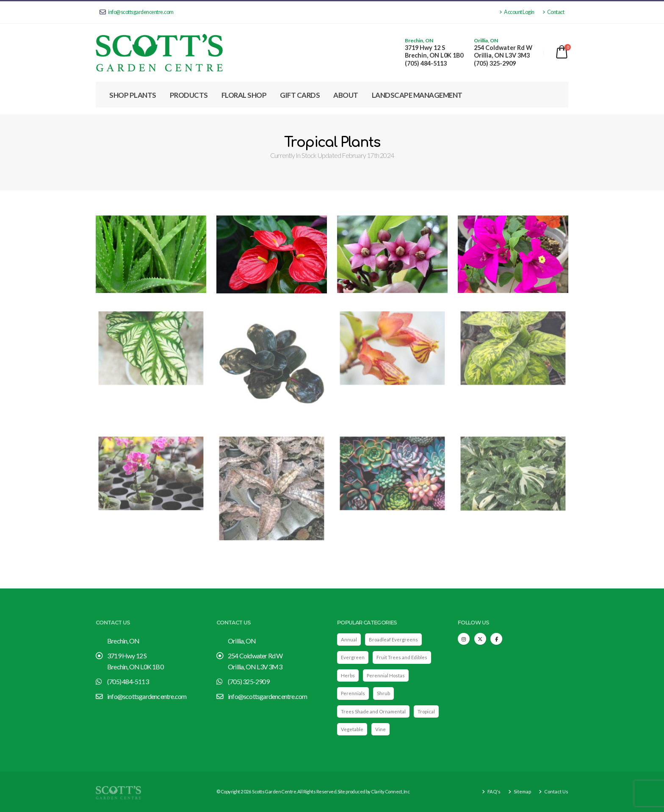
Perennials (353, 693)
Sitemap (522, 791)
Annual (349, 639)
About (346, 95)
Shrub (383, 693)
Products (189, 95)
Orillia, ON (486, 41)
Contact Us (556, 791)
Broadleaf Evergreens (393, 639)
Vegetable (352, 729)
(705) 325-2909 (495, 63)
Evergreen (353, 657)
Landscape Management (417, 95)
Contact (553, 12)
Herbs (348, 675)
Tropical (426, 711)
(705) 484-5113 (426, 63)
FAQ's (494, 791)
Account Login (517, 12)
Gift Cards (300, 95)
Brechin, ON (419, 41)
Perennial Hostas (386, 675)
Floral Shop (244, 95)
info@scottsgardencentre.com (137, 12)
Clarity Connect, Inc (390, 791)
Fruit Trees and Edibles (402, 657)
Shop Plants (133, 95)
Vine (380, 729)
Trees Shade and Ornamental (373, 711)
